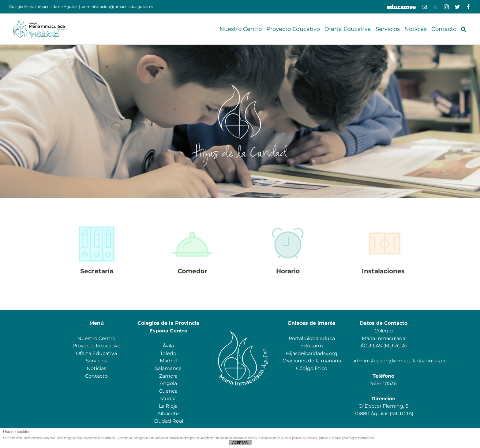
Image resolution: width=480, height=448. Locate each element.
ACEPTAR (240, 442)
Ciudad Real (168, 421)
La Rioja (168, 406)
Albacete (168, 414)
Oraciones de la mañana (312, 361)
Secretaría (97, 273)
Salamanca (168, 368)
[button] (464, 29)
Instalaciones (383, 273)
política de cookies (305, 438)
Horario (288, 273)
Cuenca (168, 391)
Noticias (96, 368)
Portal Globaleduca (312, 338)
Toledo (168, 353)
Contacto (96, 376)
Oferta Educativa (96, 353)
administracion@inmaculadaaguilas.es (118, 7)
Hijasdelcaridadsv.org (312, 353)
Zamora (168, 376)
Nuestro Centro (96, 338)
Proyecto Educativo (97, 346)
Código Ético (312, 368)
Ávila (168, 346)
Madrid (168, 361)
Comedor (192, 273)
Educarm (312, 346)
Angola (168, 383)
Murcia (168, 399)
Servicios (96, 361)
